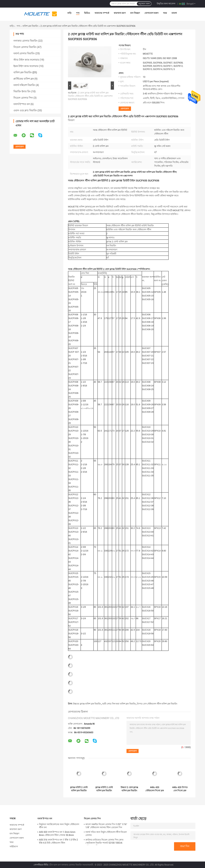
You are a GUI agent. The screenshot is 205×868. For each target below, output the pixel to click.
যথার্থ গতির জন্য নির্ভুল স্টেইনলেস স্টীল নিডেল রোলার (106, 834)
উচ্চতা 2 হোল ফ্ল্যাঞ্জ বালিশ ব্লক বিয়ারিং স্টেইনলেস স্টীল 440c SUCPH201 (129, 789)
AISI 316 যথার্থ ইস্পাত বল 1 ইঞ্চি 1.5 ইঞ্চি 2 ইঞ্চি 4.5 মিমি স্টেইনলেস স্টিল (58, 841)
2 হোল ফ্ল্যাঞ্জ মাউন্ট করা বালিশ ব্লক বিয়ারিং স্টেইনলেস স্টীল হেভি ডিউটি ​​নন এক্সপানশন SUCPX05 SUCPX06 (90, 96)
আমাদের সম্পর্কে (102, 13)
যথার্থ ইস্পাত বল (22, 104)
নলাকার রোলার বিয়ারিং (25, 41)
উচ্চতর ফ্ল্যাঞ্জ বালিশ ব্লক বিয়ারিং (87, 704)
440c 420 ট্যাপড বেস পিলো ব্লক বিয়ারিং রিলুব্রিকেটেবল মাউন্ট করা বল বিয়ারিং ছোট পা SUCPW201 (180, 789)
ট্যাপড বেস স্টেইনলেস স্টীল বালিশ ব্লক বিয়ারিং (157, 704)
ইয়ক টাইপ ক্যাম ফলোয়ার (26, 66)
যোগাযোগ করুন (151, 13)
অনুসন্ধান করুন (144, 4)
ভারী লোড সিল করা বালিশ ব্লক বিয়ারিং (119, 704)
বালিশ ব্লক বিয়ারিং (30, 26)
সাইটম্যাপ (14, 847)
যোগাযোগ (125, 109)
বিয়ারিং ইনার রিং (22, 91)
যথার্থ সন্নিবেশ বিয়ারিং (24, 85)
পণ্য (78, 13)
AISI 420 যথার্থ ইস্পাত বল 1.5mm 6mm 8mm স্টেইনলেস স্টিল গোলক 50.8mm (57, 834)
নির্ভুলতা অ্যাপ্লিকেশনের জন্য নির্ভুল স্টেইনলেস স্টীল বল (59, 826)
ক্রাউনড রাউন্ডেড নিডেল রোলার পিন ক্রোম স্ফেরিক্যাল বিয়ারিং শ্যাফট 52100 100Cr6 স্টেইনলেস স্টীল (104, 842)
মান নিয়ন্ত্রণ (135, 13)
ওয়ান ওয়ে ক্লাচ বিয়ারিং (25, 110)
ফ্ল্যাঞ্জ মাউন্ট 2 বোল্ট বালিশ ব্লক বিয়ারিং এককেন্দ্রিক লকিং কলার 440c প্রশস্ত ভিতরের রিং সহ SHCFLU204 (104, 789)
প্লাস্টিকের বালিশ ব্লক (24, 79)
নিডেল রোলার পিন (23, 98)
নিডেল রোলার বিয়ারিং (25, 47)
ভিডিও (87, 13)
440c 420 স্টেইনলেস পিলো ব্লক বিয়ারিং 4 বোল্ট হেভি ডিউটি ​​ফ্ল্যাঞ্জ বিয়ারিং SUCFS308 (155, 789)
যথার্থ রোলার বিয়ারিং (24, 53)
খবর (165, 13)
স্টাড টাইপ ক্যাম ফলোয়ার (26, 60)
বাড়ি (69, 13)
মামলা (174, 13)
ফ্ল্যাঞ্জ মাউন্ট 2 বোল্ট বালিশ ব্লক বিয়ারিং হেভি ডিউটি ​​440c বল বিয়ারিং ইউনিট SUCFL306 (79, 789)
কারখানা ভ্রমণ (120, 13)
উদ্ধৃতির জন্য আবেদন (166, 4)
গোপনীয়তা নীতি (41, 865)
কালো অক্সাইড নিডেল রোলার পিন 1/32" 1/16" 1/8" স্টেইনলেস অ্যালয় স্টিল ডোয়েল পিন (106, 826)
